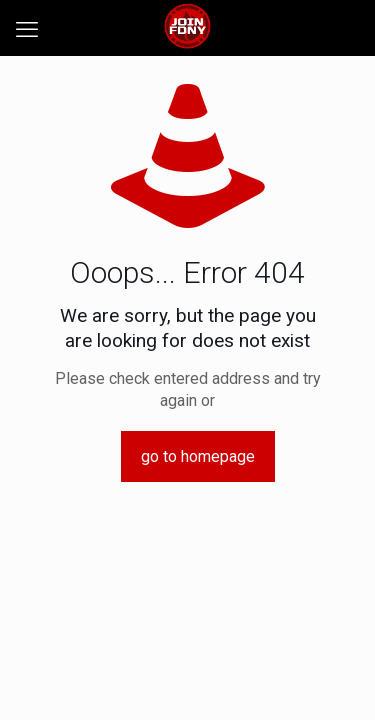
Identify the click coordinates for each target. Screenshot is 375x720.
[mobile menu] (27, 30)
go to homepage (198, 456)
